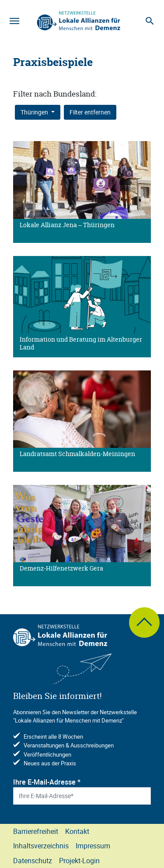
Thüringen (35, 112)
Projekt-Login (79, 861)
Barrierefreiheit (36, 831)
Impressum (93, 846)
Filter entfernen (90, 112)
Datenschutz (33, 861)
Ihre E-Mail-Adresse (47, 782)
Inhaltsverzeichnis (41, 846)
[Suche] (150, 21)
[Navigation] (14, 21)
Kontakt (77, 831)
